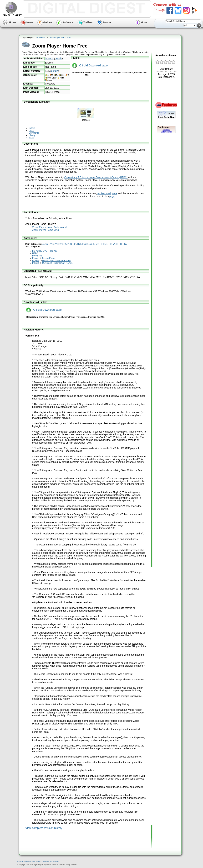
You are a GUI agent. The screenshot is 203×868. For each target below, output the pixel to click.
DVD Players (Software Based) (56, 261)
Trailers (85, 22)
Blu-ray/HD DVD (40, 251)
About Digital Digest (24, 861)
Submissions (47, 861)
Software (65, 22)
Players (36, 258)
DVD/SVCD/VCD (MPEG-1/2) (63, 244)
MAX (115, 193)
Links (31, 130)
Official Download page (90, 65)
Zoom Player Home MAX (46, 230)
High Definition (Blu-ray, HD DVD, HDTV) (96, 244)
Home (10, 22)
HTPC (119, 244)
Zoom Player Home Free (60, 38)
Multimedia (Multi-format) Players (57, 263)
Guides (45, 22)
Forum (104, 22)
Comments (34, 133)
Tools (31, 138)
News (27, 22)
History (32, 135)
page (112, 196)
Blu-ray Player (49, 258)
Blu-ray (54, 251)
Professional (104, 193)
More (141, 22)
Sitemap (56, 861)
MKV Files (37, 256)
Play (125, 244)
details (58, 59)
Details (32, 128)
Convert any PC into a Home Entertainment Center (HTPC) (96, 177)
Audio (45, 244)
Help (34, 861)
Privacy (39, 861)
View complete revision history (44, 828)
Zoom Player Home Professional (50, 227)
